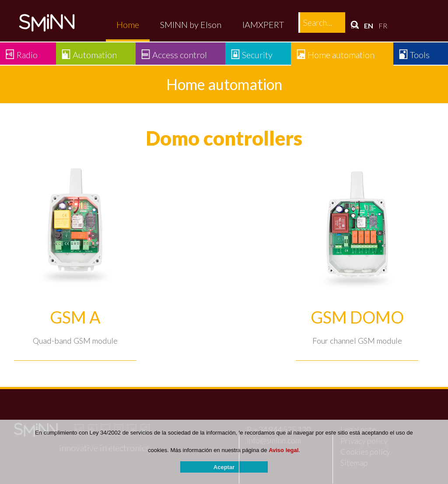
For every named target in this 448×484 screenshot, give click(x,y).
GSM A (75, 317)
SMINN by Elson (191, 24)
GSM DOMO (357, 317)
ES (355, 26)
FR (383, 26)
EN (369, 26)
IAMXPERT (263, 24)
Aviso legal (283, 451)
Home (128, 24)
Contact (320, 24)
